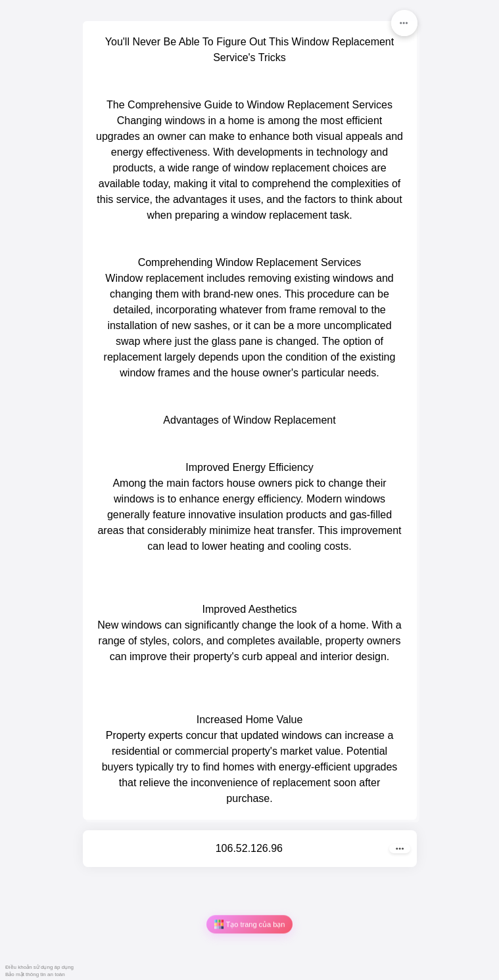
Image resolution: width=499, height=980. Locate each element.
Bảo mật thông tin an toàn (35, 974)
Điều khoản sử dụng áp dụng (39, 967)
